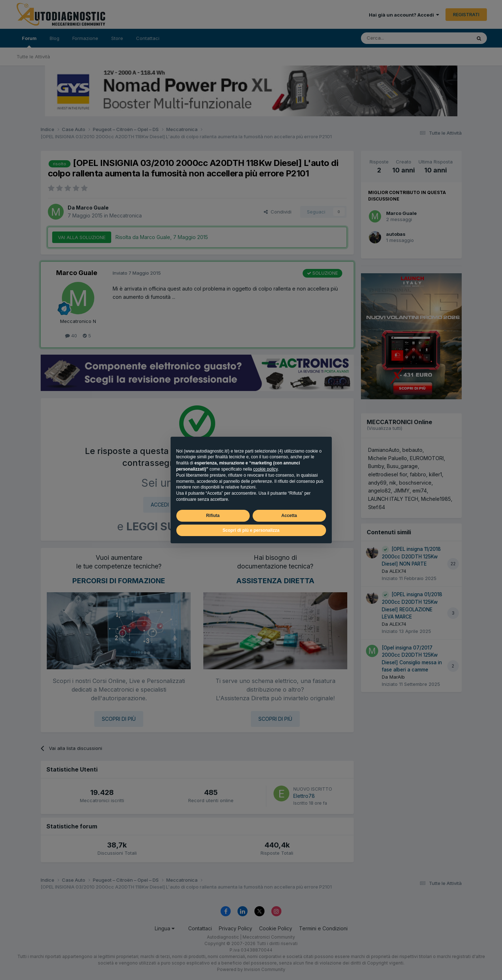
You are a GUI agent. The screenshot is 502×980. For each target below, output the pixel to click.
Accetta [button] (289, 516)
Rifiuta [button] (213, 516)
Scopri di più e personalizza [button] (251, 530)
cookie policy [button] (266, 469)
